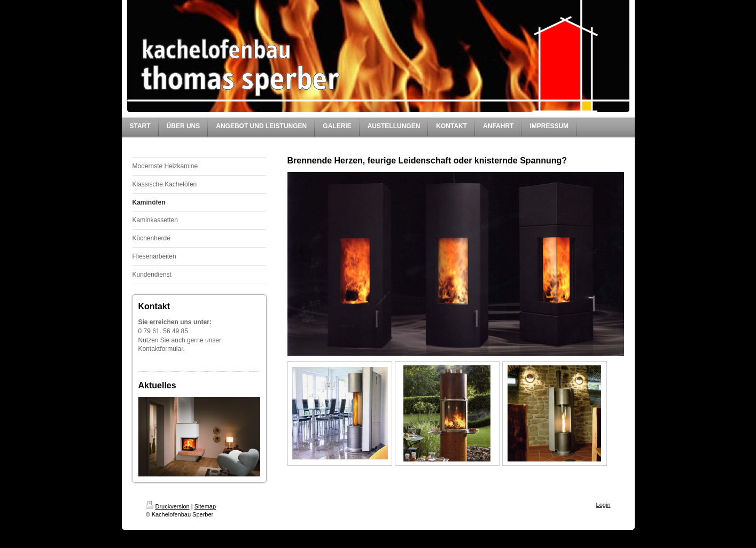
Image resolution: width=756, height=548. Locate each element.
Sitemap (205, 506)
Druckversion (168, 506)
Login (603, 505)
